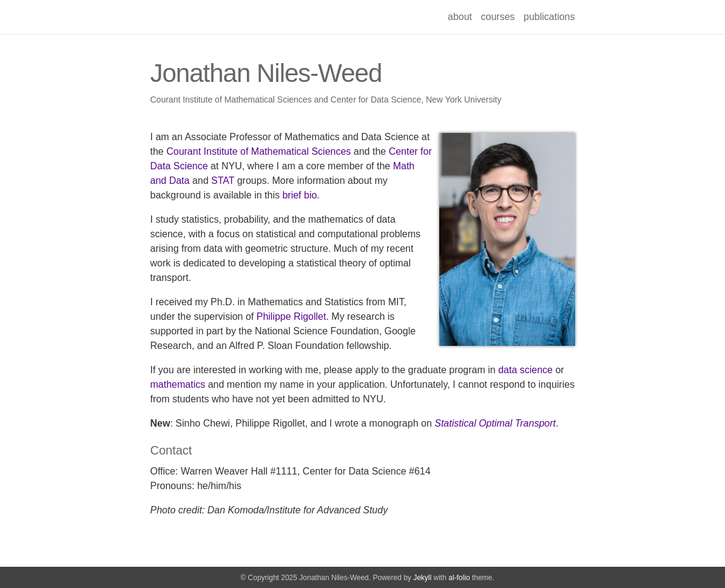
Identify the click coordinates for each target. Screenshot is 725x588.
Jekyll (422, 578)
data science (525, 370)
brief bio (299, 195)
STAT (223, 181)
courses (498, 17)
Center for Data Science (376, 100)
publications (549, 17)
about (460, 17)
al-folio (459, 578)
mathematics (178, 384)
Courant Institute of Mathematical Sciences (231, 100)
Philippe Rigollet (292, 316)
